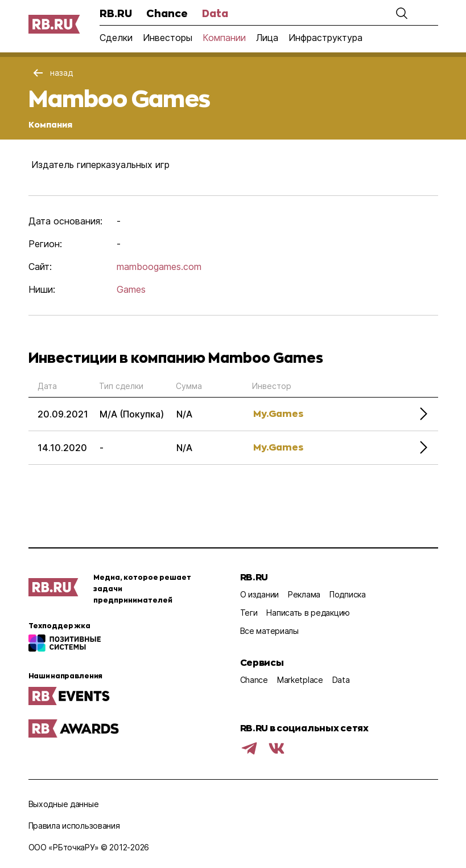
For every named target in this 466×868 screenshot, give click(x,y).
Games (131, 289)
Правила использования (74, 826)
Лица (267, 38)
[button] (402, 13)
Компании (224, 38)
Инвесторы (168, 38)
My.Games (278, 413)
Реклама (304, 594)
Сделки (116, 38)
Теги (249, 613)
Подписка (348, 594)
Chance (167, 13)
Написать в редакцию (308, 613)
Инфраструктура (325, 38)
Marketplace (300, 680)
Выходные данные (64, 804)
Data (215, 13)
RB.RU (116, 13)
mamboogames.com (159, 267)
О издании (259, 594)
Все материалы (269, 631)
